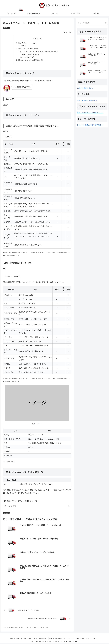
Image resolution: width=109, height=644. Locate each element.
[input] (37, 507)
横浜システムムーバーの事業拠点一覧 (30, 61)
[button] (69, 507)
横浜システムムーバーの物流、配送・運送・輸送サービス (39, 52)
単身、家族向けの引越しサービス (33, 55)
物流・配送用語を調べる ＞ (87, 100)
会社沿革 (23, 46)
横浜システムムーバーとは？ (27, 43)
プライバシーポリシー (93, 639)
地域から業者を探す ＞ (85, 88)
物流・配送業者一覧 (16, 639)
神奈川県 (7, 28)
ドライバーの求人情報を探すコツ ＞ (90, 125)
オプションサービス (29, 58)
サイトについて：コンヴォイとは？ (74, 639)
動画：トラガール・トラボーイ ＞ (90, 113)
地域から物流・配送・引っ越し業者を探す (35, 639)
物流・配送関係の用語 (56, 639)
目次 (34, 38)
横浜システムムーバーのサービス (29, 49)
